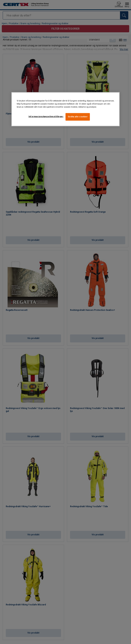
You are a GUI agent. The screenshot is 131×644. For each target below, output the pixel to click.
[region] (65, 109)
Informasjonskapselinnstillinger (46, 117)
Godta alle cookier (78, 117)
